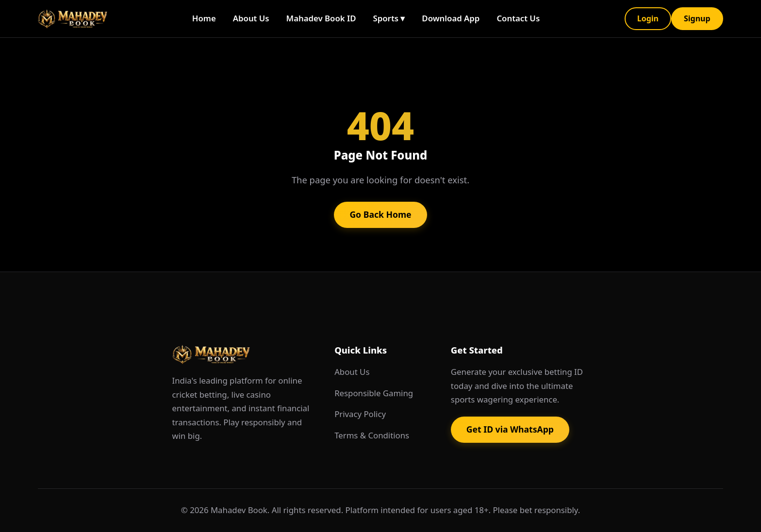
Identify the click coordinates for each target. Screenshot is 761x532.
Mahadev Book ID (321, 18)
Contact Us (518, 18)
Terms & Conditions (372, 435)
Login (648, 18)
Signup (697, 18)
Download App (451, 18)
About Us (251, 18)
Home (204, 18)
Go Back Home (380, 214)
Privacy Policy (360, 414)
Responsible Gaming (374, 393)
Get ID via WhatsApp (510, 429)
